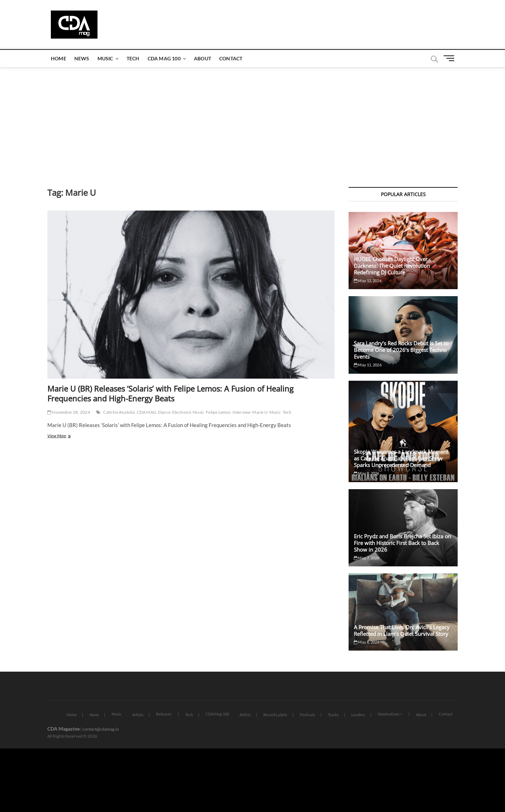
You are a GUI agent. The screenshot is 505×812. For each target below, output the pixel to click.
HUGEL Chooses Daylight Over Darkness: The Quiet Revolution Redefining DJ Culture (392, 266)
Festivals (308, 715)
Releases (164, 714)
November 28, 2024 (69, 412)
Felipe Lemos (218, 412)
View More (67, 436)
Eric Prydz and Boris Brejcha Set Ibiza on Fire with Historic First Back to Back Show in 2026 (402, 543)
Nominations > (390, 714)
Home (59, 58)
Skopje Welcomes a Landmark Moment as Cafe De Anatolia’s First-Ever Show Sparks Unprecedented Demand (401, 458)
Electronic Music (188, 412)
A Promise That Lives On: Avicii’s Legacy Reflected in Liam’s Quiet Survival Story (402, 630)
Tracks (333, 715)
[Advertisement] (252, 120)
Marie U (260, 412)
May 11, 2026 (368, 365)
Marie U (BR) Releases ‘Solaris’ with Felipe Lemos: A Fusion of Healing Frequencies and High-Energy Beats (170, 393)
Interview (242, 412)
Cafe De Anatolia (119, 412)
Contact (231, 58)
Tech (133, 58)
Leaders (358, 715)
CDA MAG (147, 412)
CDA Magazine (63, 729)
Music (105, 58)
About (203, 58)
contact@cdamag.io (101, 729)
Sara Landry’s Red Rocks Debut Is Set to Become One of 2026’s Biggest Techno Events (401, 350)
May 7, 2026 (367, 558)
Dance (164, 412)
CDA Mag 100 (164, 58)
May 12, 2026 (368, 281)
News (82, 58)
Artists (138, 715)
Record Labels (275, 715)
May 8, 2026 (367, 473)
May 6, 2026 (367, 642)
